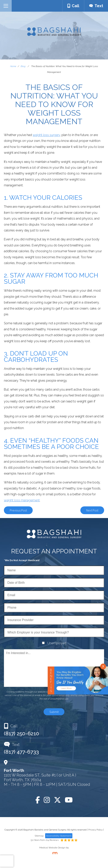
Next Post (92, 510)
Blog (23, 66)
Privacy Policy (95, 830)
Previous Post (18, 510)
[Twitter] (57, 800)
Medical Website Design (52, 848)
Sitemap (39, 836)
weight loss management (22, 500)
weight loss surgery (46, 135)
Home (13, 66)
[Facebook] (38, 800)
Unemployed (57, 643)
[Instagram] (47, 800)
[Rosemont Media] (54, 853)
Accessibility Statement (59, 836)
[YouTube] (69, 800)
